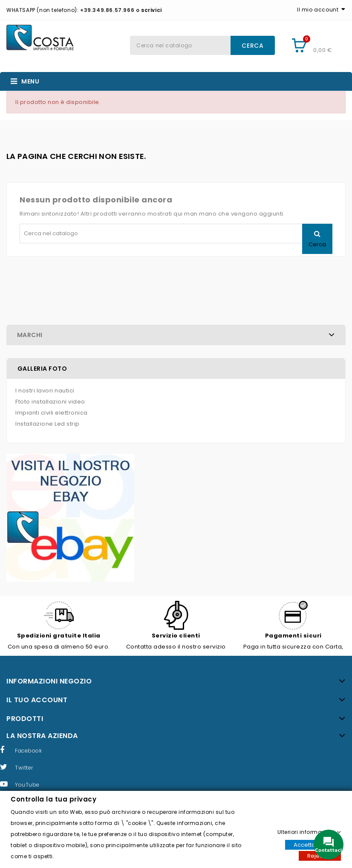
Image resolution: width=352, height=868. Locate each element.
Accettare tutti (313, 844)
